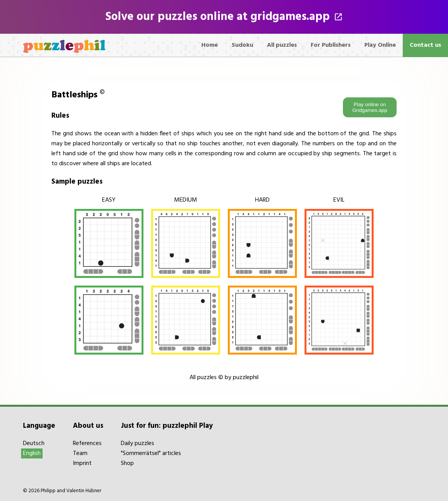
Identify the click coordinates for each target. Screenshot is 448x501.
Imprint (82, 463)
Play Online (380, 45)
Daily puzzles (138, 444)
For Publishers (331, 45)
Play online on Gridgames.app (370, 107)
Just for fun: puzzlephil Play (167, 426)
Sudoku (242, 45)
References (87, 444)
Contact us (425, 45)
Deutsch (34, 444)
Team (80, 453)
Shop (127, 463)
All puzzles (282, 45)
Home (210, 45)
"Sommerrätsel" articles (151, 453)
